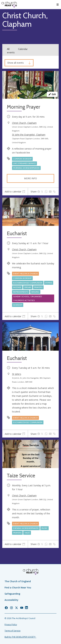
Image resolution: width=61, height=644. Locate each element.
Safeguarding (12, 594)
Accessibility (11, 600)
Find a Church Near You (18, 587)
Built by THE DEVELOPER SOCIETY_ (20, 637)
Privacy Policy (11, 625)
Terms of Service (13, 631)
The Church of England (18, 581)
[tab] (15, 192)
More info (30, 178)
